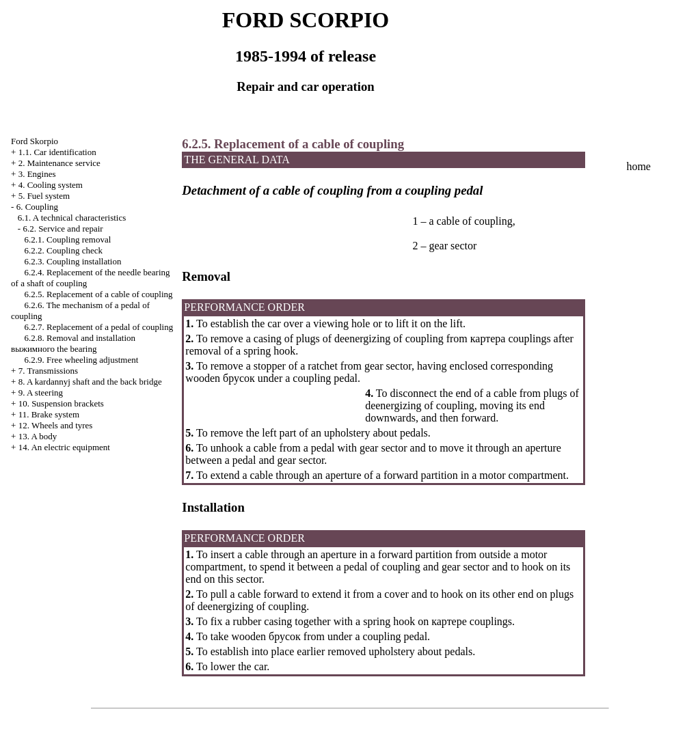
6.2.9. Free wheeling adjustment (82, 360)
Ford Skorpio (35, 141)
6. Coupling (37, 207)
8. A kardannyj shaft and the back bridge (90, 382)
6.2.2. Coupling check (64, 250)
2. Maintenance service (59, 163)
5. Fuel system (44, 196)
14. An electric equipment (64, 447)
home (638, 166)
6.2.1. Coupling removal (68, 239)
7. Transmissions (48, 371)
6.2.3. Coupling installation (73, 261)
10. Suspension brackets (61, 403)
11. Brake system (49, 414)
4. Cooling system (51, 185)
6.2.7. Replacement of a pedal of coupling (99, 327)
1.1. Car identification (57, 152)
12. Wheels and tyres (56, 425)
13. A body (38, 436)
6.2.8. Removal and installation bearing (73, 343)
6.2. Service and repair (63, 229)
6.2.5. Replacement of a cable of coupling (99, 294)
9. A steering (41, 392)
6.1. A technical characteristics (72, 218)
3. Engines (37, 174)
